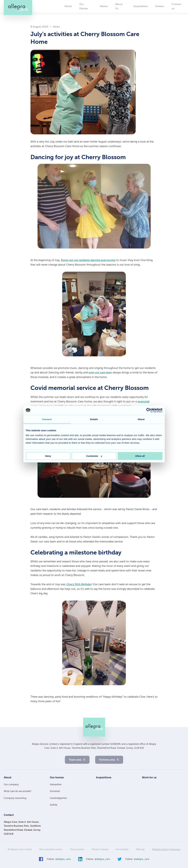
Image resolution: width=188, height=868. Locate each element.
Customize (94, 456)
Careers (160, 6)
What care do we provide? (18, 791)
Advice (104, 6)
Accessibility (122, 849)
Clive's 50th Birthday (79, 584)
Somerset (55, 791)
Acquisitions (140, 6)
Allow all (140, 456)
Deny (48, 456)
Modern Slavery (100, 849)
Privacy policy (77, 849)
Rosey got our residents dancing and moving (88, 260)
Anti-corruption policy (51, 849)
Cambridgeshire (58, 798)
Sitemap (140, 849)
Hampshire (56, 784)
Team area (75, 760)
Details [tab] (94, 419)
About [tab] (141, 419)
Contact (9, 815)
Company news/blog (15, 798)
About (8, 777)
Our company (11, 784)
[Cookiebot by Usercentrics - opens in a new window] (149, 410)
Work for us (149, 777)
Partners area (107, 760)
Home (68, 6)
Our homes (57, 777)
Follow (59, 859)
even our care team (100, 372)
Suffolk (54, 805)
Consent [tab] (47, 419)
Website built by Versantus (166, 849)
